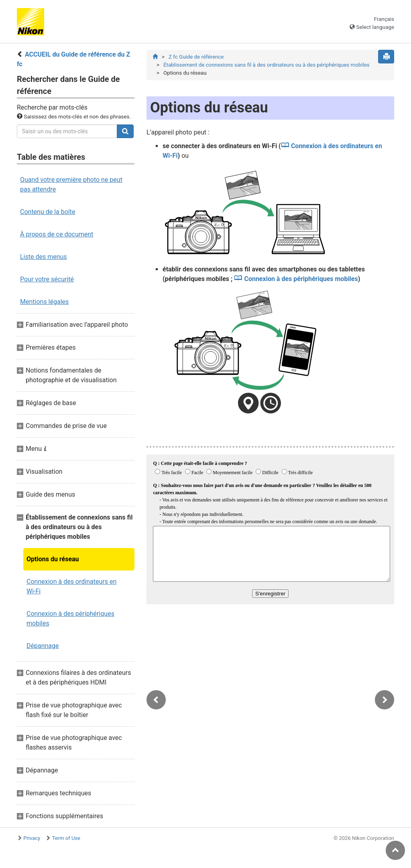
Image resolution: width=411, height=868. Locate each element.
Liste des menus (44, 257)
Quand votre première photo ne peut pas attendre (71, 184)
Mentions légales (44, 302)
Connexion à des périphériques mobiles (70, 618)
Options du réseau (53, 559)
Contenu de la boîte (48, 212)
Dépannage (43, 646)
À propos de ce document (57, 234)
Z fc (196, 57)
